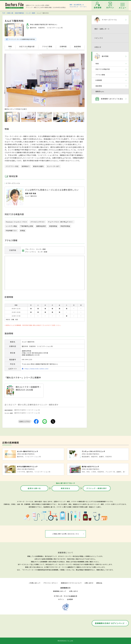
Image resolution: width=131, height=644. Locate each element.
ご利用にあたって (35, 583)
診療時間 (63, 46)
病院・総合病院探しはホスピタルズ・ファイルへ (78, 6)
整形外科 (17, 410)
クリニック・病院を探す (97, 488)
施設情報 (77, 46)
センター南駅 (31, 13)
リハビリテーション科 (33, 410)
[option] (45, 82)
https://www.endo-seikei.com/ (37, 369)
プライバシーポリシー (51, 583)
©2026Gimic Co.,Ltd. (65, 641)
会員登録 (70, 599)
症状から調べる (34, 488)
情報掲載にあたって (60, 591)
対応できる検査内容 (27, 46)
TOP (4, 13)
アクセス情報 (47, 46)
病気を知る (66, 488)
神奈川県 (10, 13)
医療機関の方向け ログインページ (110, 623)
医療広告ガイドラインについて (71, 583)
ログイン (61, 599)
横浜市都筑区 (20, 13)
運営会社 (99, 583)
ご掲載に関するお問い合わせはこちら (66, 534)
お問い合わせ (89, 583)
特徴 (10, 46)
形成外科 (23, 410)
